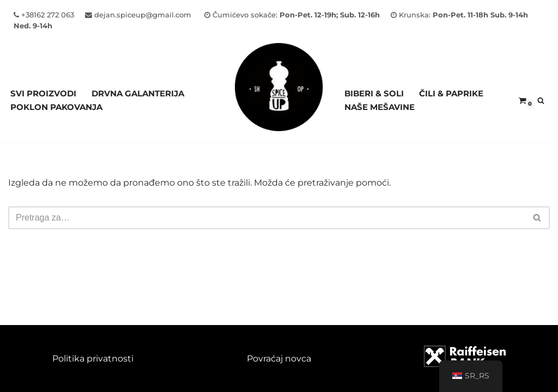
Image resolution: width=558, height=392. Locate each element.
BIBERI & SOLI (374, 93)
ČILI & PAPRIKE (451, 93)
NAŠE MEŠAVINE (380, 107)
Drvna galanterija (138, 93)
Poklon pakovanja (56, 107)
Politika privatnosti (93, 359)
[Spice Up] (279, 100)
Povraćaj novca (279, 359)
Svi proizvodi (43, 93)
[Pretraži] (541, 100)
